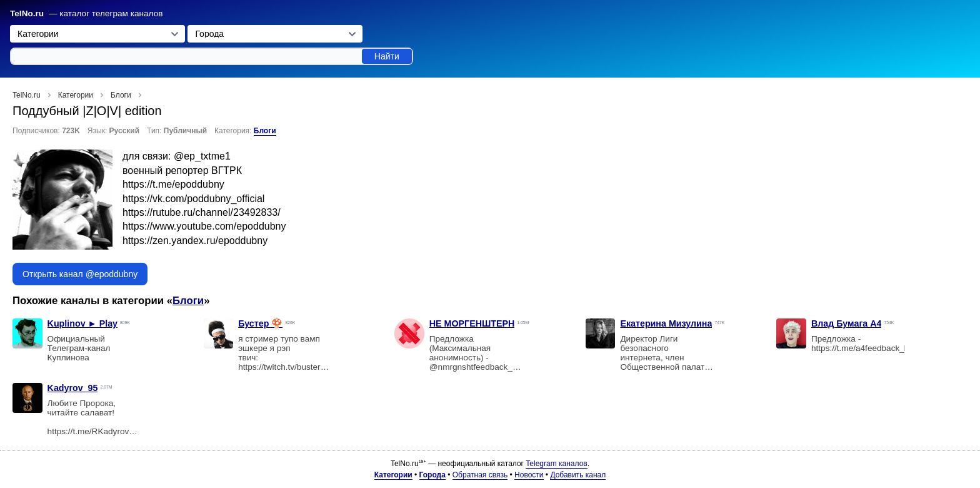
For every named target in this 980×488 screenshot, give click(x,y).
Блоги (265, 131)
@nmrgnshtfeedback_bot (477, 367)
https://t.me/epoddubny (173, 184)
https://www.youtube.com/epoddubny (204, 226)
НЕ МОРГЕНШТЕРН (472, 323)
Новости (529, 475)
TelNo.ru (27, 13)
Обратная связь (480, 475)
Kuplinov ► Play (82, 323)
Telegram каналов (556, 464)
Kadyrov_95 (73, 388)
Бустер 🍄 (260, 323)
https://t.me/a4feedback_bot (864, 348)
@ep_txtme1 (202, 156)
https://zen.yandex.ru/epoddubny (195, 241)
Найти (387, 56)
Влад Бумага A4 (847, 323)
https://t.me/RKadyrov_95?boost (98, 436)
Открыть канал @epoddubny (80, 274)
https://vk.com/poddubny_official (193, 199)
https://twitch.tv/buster (279, 367)
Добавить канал (578, 475)
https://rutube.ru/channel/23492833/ (202, 212)
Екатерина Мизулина (666, 323)
